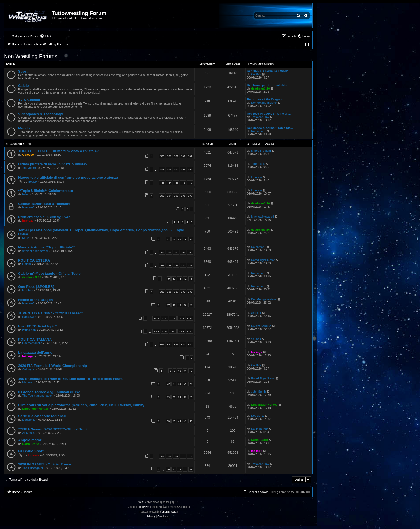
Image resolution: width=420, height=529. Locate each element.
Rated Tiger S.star (263, 260)
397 (176, 169)
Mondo (24, 128)
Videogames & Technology (41, 114)
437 (183, 265)
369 (176, 456)
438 (190, 265)
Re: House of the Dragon (264, 99)
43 (191, 421)
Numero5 (28, 207)
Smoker (256, 313)
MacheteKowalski (262, 217)
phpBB (143, 507)
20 (185, 305)
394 (169, 196)
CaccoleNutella (32, 343)
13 (191, 279)
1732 (156, 318)
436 (176, 265)
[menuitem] (45, 36)
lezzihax (28, 290)
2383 (173, 331)
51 (191, 239)
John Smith (258, 392)
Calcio (24, 86)
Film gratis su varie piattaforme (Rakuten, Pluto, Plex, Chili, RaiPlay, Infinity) (82, 405)
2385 (189, 331)
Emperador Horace (35, 409)
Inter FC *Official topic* (37, 326)
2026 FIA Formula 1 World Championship (52, 366)
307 (176, 156)
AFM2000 (29, 433)
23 (174, 384)
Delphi (26, 264)
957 (169, 344)
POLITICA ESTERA (34, 260)
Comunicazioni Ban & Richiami (44, 204)
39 (168, 421)
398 (183, 169)
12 (185, 279)
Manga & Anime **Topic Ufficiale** (47, 247)
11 (179, 279)
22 (168, 384)
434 (162, 265)
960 (190, 344)
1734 (173, 318)
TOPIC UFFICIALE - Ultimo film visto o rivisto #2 (58, 151)
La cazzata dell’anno (35, 353)
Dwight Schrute (261, 326)
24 (179, 384)
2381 (156, 331)
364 (183, 252)
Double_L (29, 420)
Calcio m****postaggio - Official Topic (49, 273)
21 (191, 305)
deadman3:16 (260, 88)
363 (176, 252)
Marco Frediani (261, 151)
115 (176, 183)
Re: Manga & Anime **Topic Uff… (270, 128)
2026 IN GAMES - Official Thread (45, 464)
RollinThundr (259, 429)
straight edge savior (35, 251)
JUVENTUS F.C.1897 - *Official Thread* (50, 313)
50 (185, 239)
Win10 (142, 502)
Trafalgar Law (260, 117)
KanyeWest (30, 317)
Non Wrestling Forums (31, 56)
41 (179, 421)
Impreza (28, 221)
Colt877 (256, 74)
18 (174, 305)
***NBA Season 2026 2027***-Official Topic (53, 429)
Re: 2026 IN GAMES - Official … (269, 114)
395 (162, 169)
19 (179, 305)
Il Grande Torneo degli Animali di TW (49, 392)
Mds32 (27, 238)
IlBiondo (256, 177)
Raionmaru (258, 131)
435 (169, 265)
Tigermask (258, 164)
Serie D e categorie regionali (42, 416)
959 (183, 344)
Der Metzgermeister (264, 103)
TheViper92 (30, 168)
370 (183, 456)
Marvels (27, 382)
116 (183, 183)
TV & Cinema (29, 100)
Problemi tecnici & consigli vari (44, 217)
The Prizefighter (33, 468)
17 (168, 305)
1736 (189, 318)
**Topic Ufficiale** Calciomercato (46, 191)
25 (185, 384)
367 (162, 456)
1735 (181, 318)
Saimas (256, 339)
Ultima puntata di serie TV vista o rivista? (53, 164)
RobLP (32, 182)
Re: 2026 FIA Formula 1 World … (270, 71)
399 (190, 169)
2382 (164, 331)
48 (174, 239)
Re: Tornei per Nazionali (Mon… (269, 85)
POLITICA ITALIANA (35, 339)
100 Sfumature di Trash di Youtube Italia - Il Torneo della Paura (70, 379)
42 (185, 421)
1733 (164, 318)
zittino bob (29, 330)
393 (162, 196)
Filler (25, 194)
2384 (181, 331)
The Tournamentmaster (37, 396)
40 (174, 421)
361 (162, 252)
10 (174, 279)
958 (176, 344)
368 (169, 456)
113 (162, 183)
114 (169, 183)
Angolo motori (30, 440)
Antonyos (28, 369)
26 (191, 384)
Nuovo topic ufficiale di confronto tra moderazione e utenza (68, 178)
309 (190, 156)
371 (190, 456)
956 (162, 344)
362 (169, 252)
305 (162, 156)
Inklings (28, 356)
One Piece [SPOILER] (36, 287)
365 (190, 252)
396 (169, 169)
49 (179, 239)
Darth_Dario (31, 444)
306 (169, 156)
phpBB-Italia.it (170, 512)
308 (183, 156)
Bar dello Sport (31, 451)
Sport (23, 71)
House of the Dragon (36, 300)
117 (190, 183)
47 (168, 239)
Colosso (28, 155)
